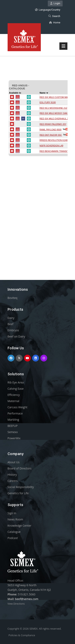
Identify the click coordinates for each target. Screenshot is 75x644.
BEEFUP (13, 426)
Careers (13, 481)
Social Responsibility (21, 487)
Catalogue (14, 532)
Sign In (12, 513)
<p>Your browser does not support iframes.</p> (38, 161)
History (12, 475)
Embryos (13, 330)
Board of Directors (20, 468)
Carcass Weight (17, 407)
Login (55, 3)
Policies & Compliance (22, 635)
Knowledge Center (19, 526)
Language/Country (48, 10)
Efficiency (14, 395)
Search (54, 16)
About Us (14, 462)
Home (55, 22)
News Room (15, 519)
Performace (15, 413)
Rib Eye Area (16, 382)
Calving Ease (16, 389)
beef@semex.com (27, 599)
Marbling (13, 420)
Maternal (13, 401)
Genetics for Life (18, 493)
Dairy (11, 318)
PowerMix (14, 438)
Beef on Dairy (16, 336)
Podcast (13, 538)
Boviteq (12, 298)
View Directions (16, 604)
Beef (10, 324)
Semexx (13, 432)
